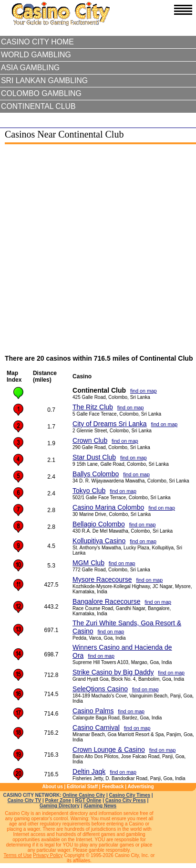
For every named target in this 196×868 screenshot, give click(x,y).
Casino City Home (37, 42)
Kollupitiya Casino (99, 541)
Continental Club (38, 106)
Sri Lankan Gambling (44, 80)
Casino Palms (93, 711)
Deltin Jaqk (89, 772)
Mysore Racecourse (102, 579)
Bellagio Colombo (99, 524)
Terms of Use (18, 855)
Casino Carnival (96, 728)
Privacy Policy (48, 855)
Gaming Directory (60, 806)
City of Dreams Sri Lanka (110, 424)
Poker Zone (58, 800)
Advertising (141, 787)
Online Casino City (84, 795)
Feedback (113, 787)
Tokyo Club (89, 491)
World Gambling (36, 55)
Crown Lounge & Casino (109, 750)
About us (52, 787)
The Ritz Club (93, 407)
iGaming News (100, 806)
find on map (144, 391)
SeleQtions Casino (100, 689)
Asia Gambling (30, 68)
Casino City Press (126, 800)
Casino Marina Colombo (108, 507)
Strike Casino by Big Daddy (113, 672)
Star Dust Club (94, 457)
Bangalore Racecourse (106, 601)
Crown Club (90, 440)
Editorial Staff (82, 787)
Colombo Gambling (41, 93)
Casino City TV (25, 800)
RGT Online (88, 800)
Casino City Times (130, 795)
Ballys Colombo (96, 474)
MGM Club (88, 563)
